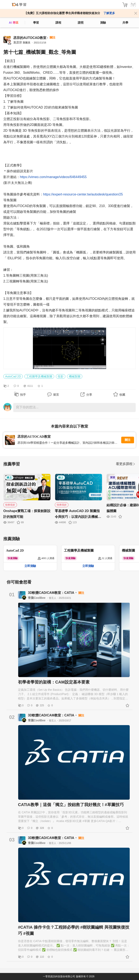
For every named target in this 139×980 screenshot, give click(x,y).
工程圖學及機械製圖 (39, 376)
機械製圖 (75, 376)
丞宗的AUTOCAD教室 (30, 38)
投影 (61, 376)
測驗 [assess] (103, 23)
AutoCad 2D (13, 376)
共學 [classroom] (125, 23)
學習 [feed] (36, 23)
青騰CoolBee (37, 598)
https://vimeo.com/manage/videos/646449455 (53, 177)
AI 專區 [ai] (14, 23)
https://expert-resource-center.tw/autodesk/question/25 (83, 194)
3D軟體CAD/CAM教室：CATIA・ (53, 593)
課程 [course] (58, 23)
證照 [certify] (81, 23)
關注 (128, 440)
